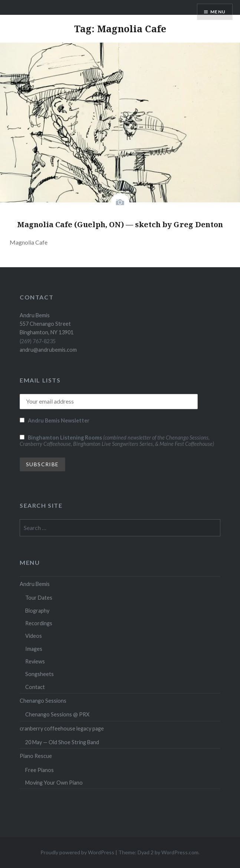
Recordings (39, 623)
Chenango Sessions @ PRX (57, 714)
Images (34, 649)
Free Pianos (40, 770)
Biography (37, 611)
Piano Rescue (36, 756)
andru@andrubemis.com (48, 350)
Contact (35, 687)
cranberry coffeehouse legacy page (62, 728)
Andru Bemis (35, 584)
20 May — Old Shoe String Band (62, 742)
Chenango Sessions (43, 701)
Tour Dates (39, 598)
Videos (34, 636)
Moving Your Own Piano (54, 783)
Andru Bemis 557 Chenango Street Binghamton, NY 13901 (47, 324)
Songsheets (40, 674)
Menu (218, 12)
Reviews (35, 661)
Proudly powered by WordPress (77, 852)
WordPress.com (180, 852)
